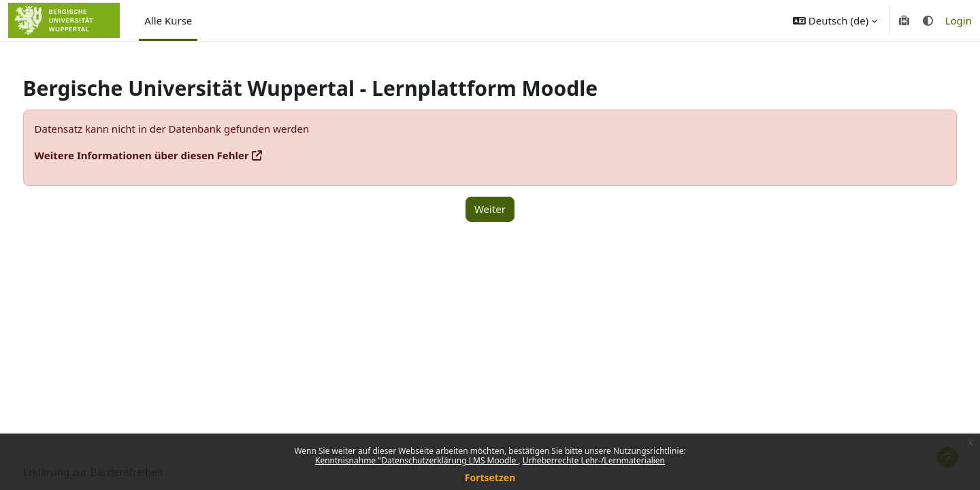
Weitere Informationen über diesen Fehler (167, 155)
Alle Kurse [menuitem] (168, 20)
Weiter (490, 209)
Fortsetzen (490, 477)
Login (959, 20)
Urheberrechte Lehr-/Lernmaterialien (594, 460)
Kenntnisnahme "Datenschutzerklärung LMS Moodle (416, 460)
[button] (835, 20)
